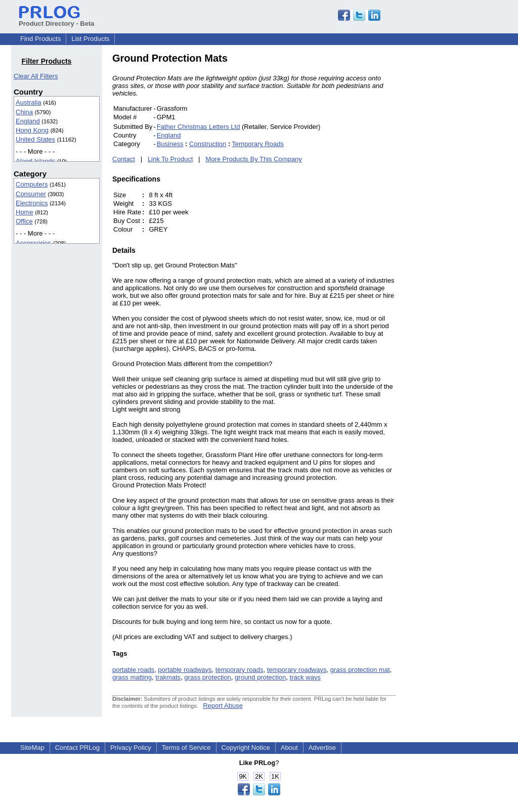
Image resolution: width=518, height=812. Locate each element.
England (28, 121)
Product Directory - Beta (57, 20)
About (289, 748)
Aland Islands (35, 161)
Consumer (31, 194)
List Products (90, 39)
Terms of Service (186, 748)
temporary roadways (297, 670)
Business (170, 144)
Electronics (32, 203)
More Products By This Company (254, 159)
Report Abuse (223, 706)
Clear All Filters (36, 76)
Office (24, 221)
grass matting (132, 677)
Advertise (322, 748)
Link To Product (170, 159)
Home (25, 212)
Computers (32, 184)
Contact (124, 159)
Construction (208, 144)
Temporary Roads (258, 144)
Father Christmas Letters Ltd (199, 127)
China (24, 112)
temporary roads (240, 670)
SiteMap (32, 748)
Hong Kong (32, 130)
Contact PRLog (77, 748)
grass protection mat (360, 670)
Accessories (33, 243)
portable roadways (185, 670)
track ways (305, 677)
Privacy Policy (131, 748)
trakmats (168, 677)
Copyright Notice (246, 748)
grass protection (208, 677)
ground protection (260, 677)
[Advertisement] (464, 204)
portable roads (133, 670)
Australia (29, 102)
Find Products (40, 39)
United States (35, 139)
